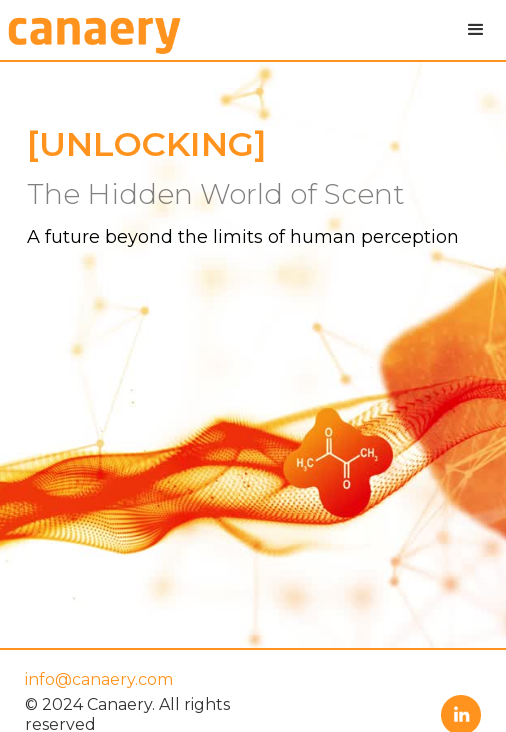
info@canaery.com (99, 679)
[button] (476, 30)
